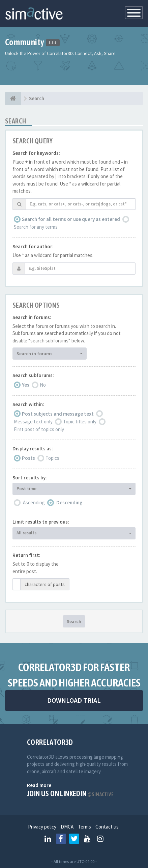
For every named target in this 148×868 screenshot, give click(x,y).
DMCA (67, 827)
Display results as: (33, 449)
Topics (52, 458)
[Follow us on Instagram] (100, 839)
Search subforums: (33, 375)
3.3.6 (53, 43)
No (43, 385)
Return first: (26, 555)
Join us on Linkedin (70, 793)
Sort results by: (30, 478)
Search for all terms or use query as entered (71, 219)
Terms (84, 827)
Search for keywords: (36, 153)
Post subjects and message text (58, 414)
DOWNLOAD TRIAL (74, 700)
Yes (26, 385)
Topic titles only (80, 422)
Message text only (33, 422)
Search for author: (33, 246)
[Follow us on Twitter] (74, 839)
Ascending (34, 502)
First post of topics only (39, 429)
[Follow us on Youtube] (87, 839)
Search (74, 621)
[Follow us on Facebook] (61, 839)
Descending (69, 502)
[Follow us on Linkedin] (48, 839)
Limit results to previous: (41, 522)
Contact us (107, 827)
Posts (28, 458)
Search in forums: (32, 317)
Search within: (28, 404)
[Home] (13, 99)
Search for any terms (36, 227)
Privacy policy (42, 827)
